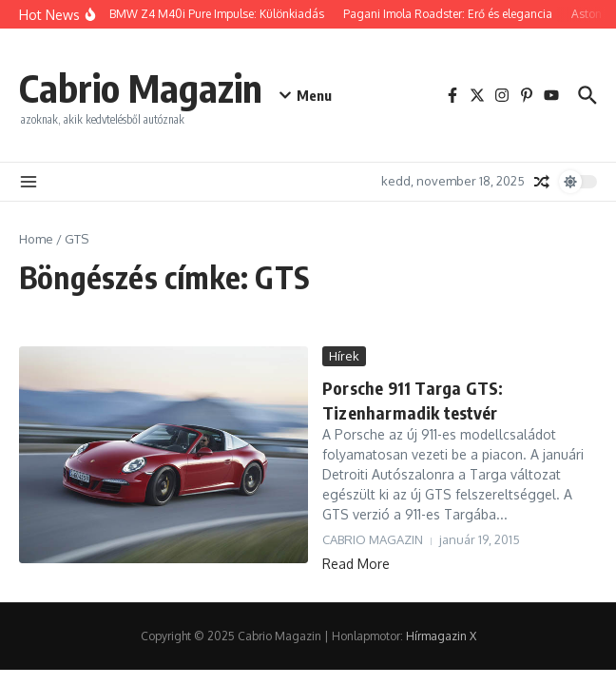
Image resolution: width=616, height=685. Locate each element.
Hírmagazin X (441, 636)
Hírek (344, 356)
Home (36, 239)
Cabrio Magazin (141, 88)
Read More (356, 564)
